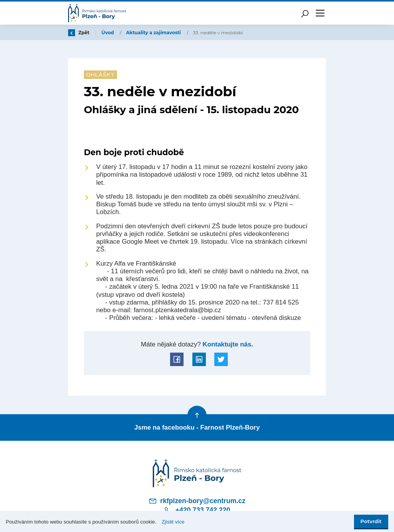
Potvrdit (371, 521)
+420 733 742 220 (197, 510)
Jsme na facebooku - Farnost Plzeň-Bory (197, 427)
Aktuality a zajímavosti (154, 33)
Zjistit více (173, 522)
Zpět (79, 33)
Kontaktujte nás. (227, 344)
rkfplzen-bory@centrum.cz (197, 501)
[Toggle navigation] (320, 13)
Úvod (109, 33)
